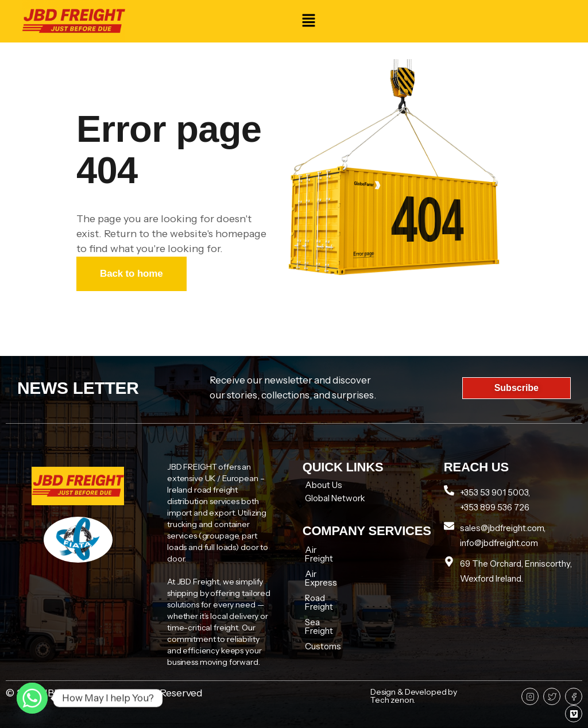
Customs (323, 612)
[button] (308, 21)
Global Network (335, 498)
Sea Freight (327, 596)
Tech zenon (392, 700)
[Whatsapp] (32, 698)
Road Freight (330, 581)
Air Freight (326, 550)
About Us (324, 485)
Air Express (328, 565)
